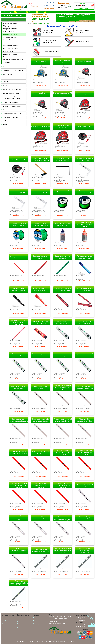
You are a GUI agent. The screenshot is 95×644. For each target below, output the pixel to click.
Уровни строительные (51, 52)
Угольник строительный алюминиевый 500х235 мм (41, 192)
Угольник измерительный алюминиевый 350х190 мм (19, 192)
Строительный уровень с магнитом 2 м (19, 387)
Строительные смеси (9, 67)
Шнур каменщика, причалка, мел (50, 42)
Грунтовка (6, 82)
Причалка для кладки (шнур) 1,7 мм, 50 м (19, 224)
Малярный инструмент (10, 23)
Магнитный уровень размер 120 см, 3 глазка (63, 355)
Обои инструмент (8, 32)
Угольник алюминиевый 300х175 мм (85, 159)
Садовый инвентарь (9, 51)
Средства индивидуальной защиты (13, 60)
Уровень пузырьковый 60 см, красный (41, 453)
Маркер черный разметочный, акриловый (19, 290)
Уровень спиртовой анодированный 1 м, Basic (19, 420)
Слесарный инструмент (10, 37)
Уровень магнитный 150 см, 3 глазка (85, 355)
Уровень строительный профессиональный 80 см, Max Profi (63, 550)
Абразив (6, 43)
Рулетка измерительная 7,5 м (63, 94)
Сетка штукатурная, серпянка (12, 93)
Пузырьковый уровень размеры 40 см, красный (19, 453)
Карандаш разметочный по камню (63, 257)
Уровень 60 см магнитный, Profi (85, 485)
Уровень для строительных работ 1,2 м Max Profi (19, 583)
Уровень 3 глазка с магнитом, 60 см (85, 322)
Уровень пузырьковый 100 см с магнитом (41, 355)
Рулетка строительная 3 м (85, 61)
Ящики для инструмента (10, 57)
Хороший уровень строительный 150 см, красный (41, 485)
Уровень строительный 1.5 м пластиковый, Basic (63, 420)
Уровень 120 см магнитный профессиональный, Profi (63, 518)
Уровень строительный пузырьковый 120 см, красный (19, 485)
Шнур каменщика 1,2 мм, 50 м (63, 192)
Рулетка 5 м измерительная (41, 94)
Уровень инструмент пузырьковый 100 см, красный (85, 453)
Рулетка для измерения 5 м (63, 61)
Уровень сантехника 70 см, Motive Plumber (85, 290)
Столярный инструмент (10, 40)
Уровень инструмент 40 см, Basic (41, 387)
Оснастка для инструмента (11, 46)
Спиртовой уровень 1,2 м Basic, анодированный (41, 420)
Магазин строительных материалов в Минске (40, 16)
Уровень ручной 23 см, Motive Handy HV (41, 322)
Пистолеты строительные (11, 48)
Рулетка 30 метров (19, 159)
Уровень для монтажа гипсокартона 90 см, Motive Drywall (19, 322)
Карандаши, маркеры (83, 42)
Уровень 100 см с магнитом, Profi (41, 518)
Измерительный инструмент (11, 34)
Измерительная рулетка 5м (41, 127)
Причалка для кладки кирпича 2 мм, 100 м (41, 224)
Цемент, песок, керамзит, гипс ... (13, 114)
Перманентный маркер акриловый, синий (85, 257)
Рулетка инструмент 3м (85, 94)
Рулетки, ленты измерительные (49, 31)
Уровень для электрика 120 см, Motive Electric (63, 290)
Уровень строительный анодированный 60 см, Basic (63, 387)
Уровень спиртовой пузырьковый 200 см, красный (63, 485)
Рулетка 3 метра (41, 61)
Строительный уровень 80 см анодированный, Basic (85, 387)
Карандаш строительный (19, 257)
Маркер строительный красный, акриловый (41, 290)
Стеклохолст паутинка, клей (12, 102)
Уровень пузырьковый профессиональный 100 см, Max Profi (85, 550)
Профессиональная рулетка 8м (63, 127)
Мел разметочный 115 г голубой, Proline (63, 224)
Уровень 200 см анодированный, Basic (85, 420)
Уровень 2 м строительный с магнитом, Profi (19, 550)
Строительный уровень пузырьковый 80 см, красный (63, 453)
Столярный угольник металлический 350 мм (41, 159)
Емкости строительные (10, 54)
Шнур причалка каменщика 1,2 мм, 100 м (85, 192)
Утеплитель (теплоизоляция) (12, 89)
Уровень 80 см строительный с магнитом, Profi (19, 518)
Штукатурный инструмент (11, 26)
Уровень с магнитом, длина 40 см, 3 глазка (63, 322)
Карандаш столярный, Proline (41, 257)
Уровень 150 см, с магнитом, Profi (85, 518)
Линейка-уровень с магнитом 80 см (19, 355)
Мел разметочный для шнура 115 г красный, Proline (85, 224)
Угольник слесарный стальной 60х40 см (63, 159)
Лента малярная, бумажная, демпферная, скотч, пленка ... (12, 98)
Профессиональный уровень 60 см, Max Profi (41, 550)
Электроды (6, 63)
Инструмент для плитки (10, 29)
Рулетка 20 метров (85, 127)
